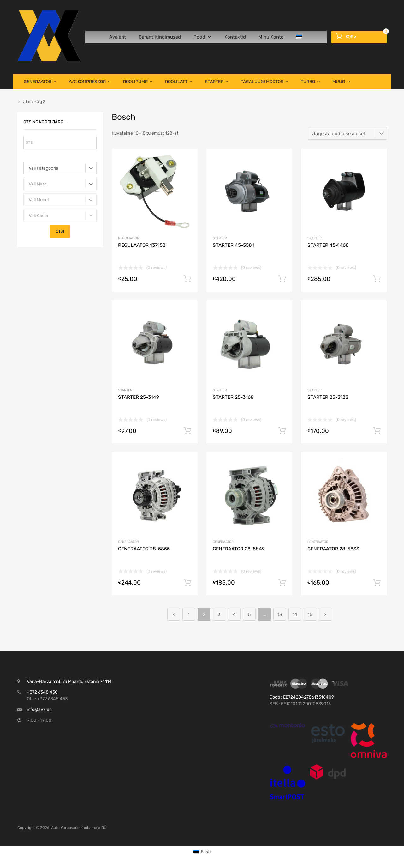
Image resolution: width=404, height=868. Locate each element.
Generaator (40, 82)
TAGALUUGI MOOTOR (264, 82)
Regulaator (129, 238)
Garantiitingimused (160, 37)
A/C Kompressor (90, 82)
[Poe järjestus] (348, 133)
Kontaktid (235, 37)
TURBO (310, 82)
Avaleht (118, 37)
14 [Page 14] (295, 614)
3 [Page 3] (219, 614)
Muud (341, 82)
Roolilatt (179, 82)
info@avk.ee (39, 710)
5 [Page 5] (249, 614)
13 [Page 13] (280, 614)
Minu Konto (271, 37)
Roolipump (138, 82)
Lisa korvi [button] (187, 279)
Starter (217, 82)
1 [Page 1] (189, 614)
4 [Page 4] (234, 614)
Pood (203, 37)
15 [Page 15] (310, 614)
